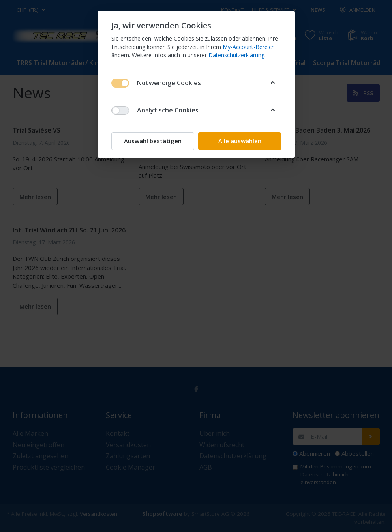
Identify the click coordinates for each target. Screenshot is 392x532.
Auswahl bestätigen (153, 141)
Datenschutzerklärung (236, 55)
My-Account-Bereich (249, 47)
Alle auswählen (239, 141)
